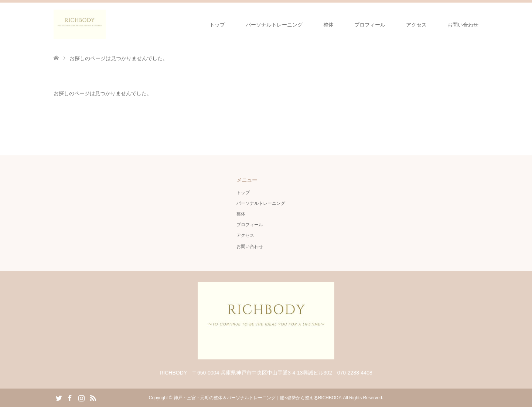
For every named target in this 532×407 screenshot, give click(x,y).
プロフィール (370, 25)
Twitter (59, 397)
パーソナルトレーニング (274, 25)
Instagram (81, 397)
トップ (217, 25)
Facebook (70, 397)
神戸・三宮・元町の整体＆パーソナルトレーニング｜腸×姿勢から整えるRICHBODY (257, 398)
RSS (93, 397)
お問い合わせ (463, 25)
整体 (328, 25)
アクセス (416, 25)
